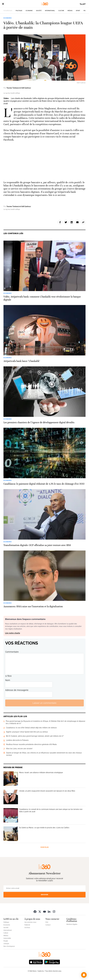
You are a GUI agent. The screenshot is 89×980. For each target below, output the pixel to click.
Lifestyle (6, 944)
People (6, 941)
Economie (29, 11)
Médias (70, 11)
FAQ (47, 922)
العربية (83, 4)
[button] (84, 975)
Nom (8, 680)
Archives (27, 928)
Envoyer (44, 895)
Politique (19, 11)
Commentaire (12, 652)
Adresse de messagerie (17, 690)
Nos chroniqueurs (9, 946)
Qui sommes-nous (30, 922)
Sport (78, 11)
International (50, 11)
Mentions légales (72, 924)
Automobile (7, 938)
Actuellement (8, 11)
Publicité (27, 925)
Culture (61, 11)
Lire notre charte (13, 633)
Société (39, 11)
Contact (48, 925)
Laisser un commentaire (44, 703)
